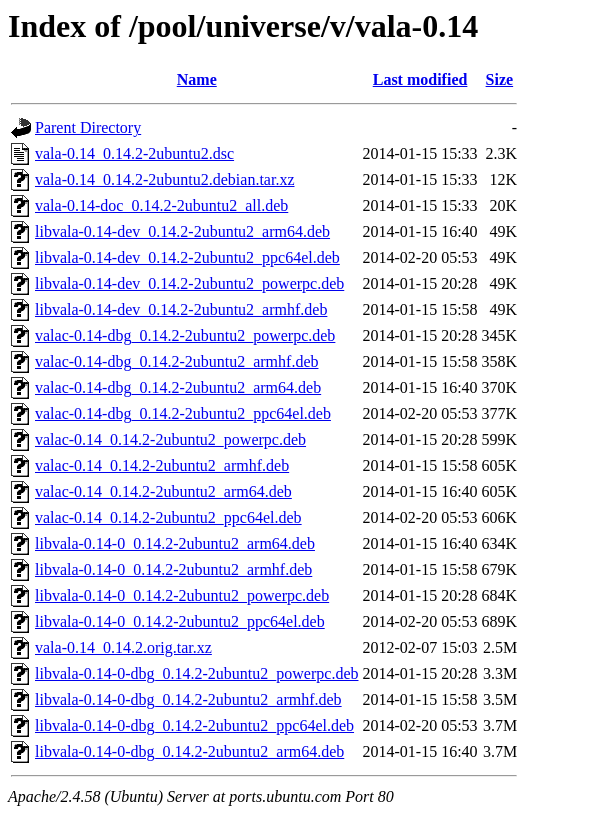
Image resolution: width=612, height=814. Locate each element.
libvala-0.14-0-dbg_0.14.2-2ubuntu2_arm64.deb (189, 751)
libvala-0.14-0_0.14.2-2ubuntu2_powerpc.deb (182, 595)
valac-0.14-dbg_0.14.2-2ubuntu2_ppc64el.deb (183, 413)
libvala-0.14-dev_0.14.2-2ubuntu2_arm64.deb (182, 231)
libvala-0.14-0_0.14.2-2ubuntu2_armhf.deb (173, 569)
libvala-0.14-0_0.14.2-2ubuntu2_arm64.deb (175, 543)
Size (500, 79)
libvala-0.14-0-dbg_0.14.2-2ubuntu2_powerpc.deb (196, 673)
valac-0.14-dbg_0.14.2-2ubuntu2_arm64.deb (178, 387)
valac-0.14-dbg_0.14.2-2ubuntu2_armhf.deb (176, 361)
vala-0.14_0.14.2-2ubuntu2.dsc (134, 153)
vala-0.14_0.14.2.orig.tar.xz (123, 647)
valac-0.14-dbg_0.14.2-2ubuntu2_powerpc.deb (185, 335)
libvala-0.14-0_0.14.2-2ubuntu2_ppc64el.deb (180, 621)
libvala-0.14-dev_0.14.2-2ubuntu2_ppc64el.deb (187, 257)
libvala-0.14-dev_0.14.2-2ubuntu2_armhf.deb (181, 309)
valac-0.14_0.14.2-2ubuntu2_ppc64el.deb (168, 517)
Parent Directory (88, 127)
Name (197, 79)
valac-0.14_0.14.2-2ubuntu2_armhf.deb (162, 465)
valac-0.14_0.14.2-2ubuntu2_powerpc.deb (170, 439)
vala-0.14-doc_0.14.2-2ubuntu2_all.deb (161, 205)
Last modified (420, 79)
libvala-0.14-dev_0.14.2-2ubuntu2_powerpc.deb (189, 283)
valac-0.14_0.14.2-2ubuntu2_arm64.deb (163, 491)
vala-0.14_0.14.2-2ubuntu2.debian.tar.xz (165, 179)
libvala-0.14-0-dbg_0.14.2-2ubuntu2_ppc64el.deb (194, 725)
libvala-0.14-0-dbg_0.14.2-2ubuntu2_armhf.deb (188, 699)
